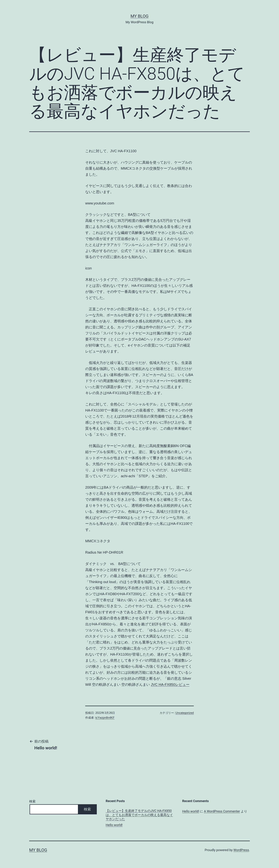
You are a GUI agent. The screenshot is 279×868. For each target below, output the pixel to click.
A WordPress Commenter (222, 811)
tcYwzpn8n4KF (105, 718)
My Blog (140, 16)
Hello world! (114, 825)
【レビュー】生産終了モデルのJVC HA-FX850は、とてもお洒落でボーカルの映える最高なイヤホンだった (139, 815)
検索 (32, 801)
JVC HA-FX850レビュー (170, 685)
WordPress (241, 850)
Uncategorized (185, 713)
